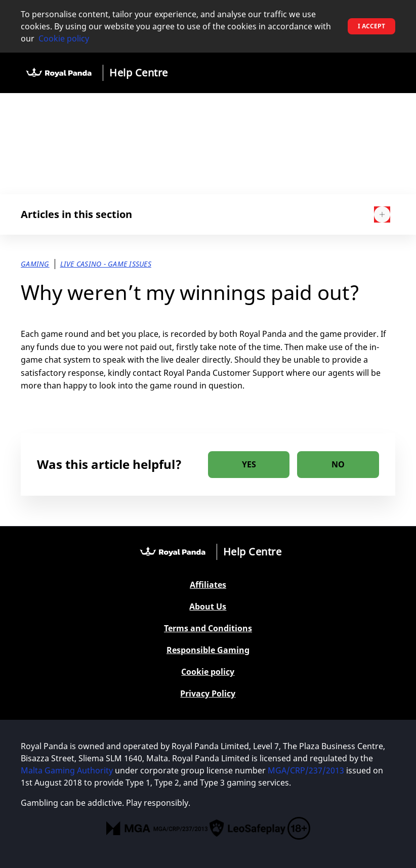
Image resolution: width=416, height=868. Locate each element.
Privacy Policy (208, 694)
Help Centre (139, 73)
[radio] (249, 465)
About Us (208, 607)
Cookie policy (64, 38)
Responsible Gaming (208, 650)
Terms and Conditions (208, 628)
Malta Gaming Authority (67, 770)
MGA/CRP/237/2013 (306, 770)
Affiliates (208, 585)
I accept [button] (371, 26)
